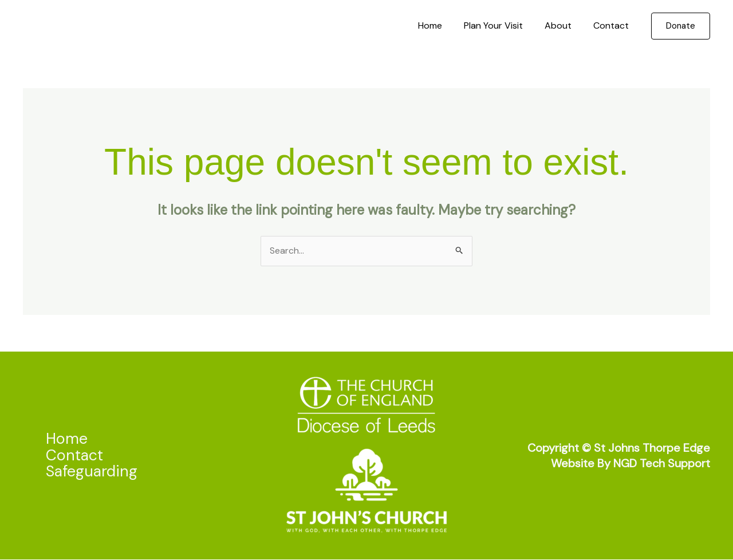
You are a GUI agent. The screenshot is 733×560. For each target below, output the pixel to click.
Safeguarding (93, 472)
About (563, 25)
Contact (613, 25)
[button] (681, 26)
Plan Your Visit (502, 25)
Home (442, 25)
